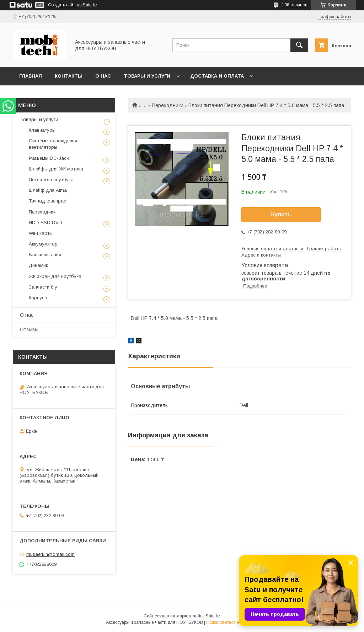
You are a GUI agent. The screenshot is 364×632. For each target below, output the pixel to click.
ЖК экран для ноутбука (55, 276)
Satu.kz (213, 616)
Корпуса (38, 298)
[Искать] (299, 45)
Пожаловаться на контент (232, 622)
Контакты (69, 76)
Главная (31, 76)
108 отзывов (295, 5)
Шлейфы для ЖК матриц (56, 169)
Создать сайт (61, 5)
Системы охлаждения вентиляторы (53, 144)
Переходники (168, 105)
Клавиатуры (42, 130)
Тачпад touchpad (48, 201)
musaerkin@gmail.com (50, 554)
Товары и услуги (147, 76)
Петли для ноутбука (51, 180)
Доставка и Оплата (217, 76)
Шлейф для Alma (48, 190)
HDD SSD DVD (45, 223)
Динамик (38, 265)
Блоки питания (45, 255)
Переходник (42, 212)
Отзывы (29, 330)
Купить (281, 214)
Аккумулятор (43, 244)
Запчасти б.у (43, 287)
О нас (103, 76)
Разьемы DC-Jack (49, 158)
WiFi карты (41, 233)
